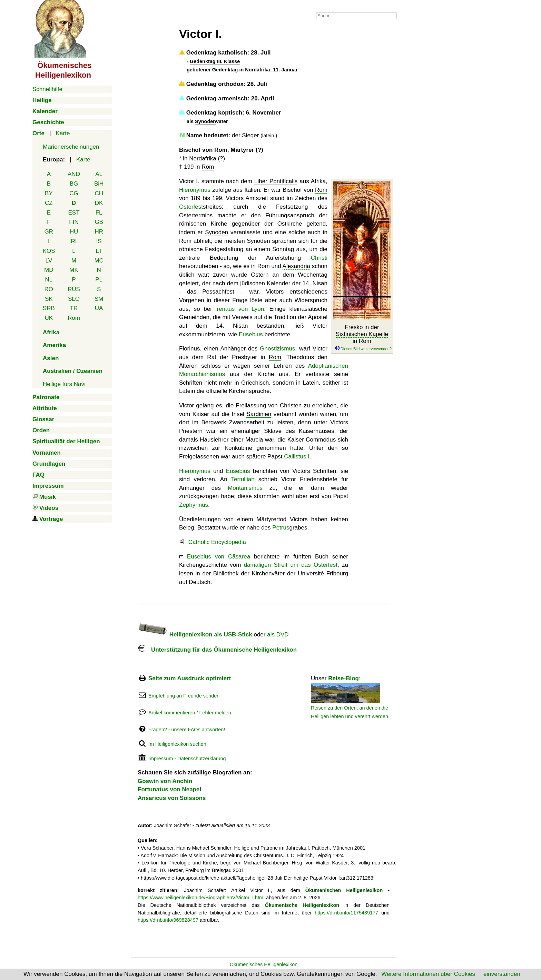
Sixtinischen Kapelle (362, 334)
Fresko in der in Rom (362, 338)
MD (49, 270)
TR (74, 308)
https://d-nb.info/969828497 (168, 920)
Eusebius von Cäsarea (219, 557)
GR (49, 232)
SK (49, 299)
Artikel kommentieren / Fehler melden (190, 713)
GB (99, 222)
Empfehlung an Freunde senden (184, 696)
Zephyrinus (194, 505)
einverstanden (502, 974)
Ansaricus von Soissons (172, 798)
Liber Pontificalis (276, 181)
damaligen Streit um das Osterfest (291, 565)
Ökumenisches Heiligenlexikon (264, 964)
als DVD (278, 635)
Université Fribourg (323, 573)
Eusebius (251, 334)
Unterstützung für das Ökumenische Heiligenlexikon (217, 650)
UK (49, 318)
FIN (74, 222)
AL (99, 174)
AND (74, 174)
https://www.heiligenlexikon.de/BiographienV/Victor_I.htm (200, 898)
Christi (319, 258)
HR (99, 232)
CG (74, 193)
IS (99, 241)
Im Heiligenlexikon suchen (177, 744)
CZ (49, 203)
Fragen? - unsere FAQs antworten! (187, 730)
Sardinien (259, 414)
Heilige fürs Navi (64, 384)
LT (99, 251)
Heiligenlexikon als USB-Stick (195, 635)
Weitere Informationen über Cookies (428, 974)
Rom (74, 318)
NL (49, 280)
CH (99, 193)
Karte (63, 133)
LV (49, 261)
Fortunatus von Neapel (169, 789)
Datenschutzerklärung (201, 759)
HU (74, 232)
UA (99, 308)
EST (74, 213)
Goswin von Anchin (165, 781)
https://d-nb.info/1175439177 (346, 913)
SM (99, 299)
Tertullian (243, 479)
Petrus (281, 528)
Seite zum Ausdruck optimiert (190, 678)
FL (99, 213)
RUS (74, 289)
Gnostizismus (277, 349)
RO (49, 289)
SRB (49, 308)
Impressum (161, 759)
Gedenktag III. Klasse (215, 61)
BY (49, 193)
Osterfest (191, 207)
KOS (49, 251)
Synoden (205, 121)
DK (99, 203)
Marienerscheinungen (71, 147)
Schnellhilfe (47, 89)
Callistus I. (297, 457)
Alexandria (296, 266)
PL (99, 280)
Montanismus (245, 488)
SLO (74, 299)
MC (99, 261)
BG (74, 184)
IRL (74, 241)
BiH (99, 184)
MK (74, 270)
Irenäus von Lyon (240, 309)
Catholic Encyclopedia (217, 542)
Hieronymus (195, 190)
